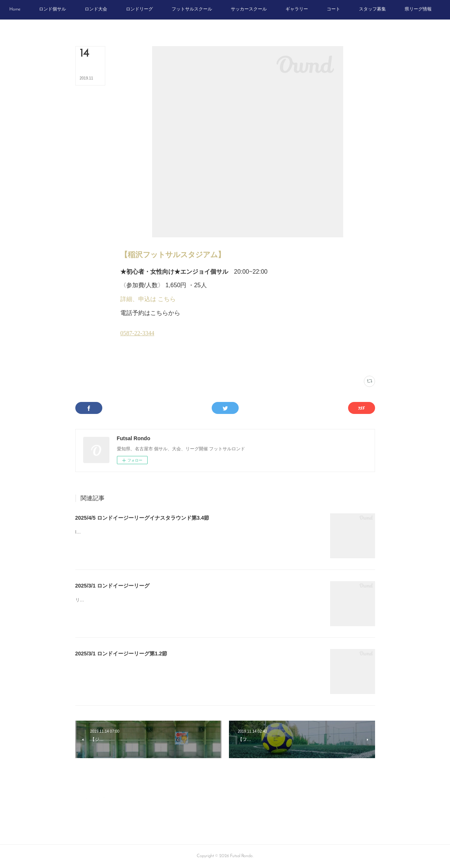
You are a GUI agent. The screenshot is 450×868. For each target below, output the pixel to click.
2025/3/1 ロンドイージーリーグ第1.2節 (121, 654)
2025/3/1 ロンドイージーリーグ (112, 586)
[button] (47, 10)
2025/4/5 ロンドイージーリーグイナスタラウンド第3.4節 (142, 518)
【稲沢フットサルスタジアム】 (173, 255)
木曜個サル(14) (157, 361)
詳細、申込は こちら (148, 299)
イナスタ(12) (131, 361)
